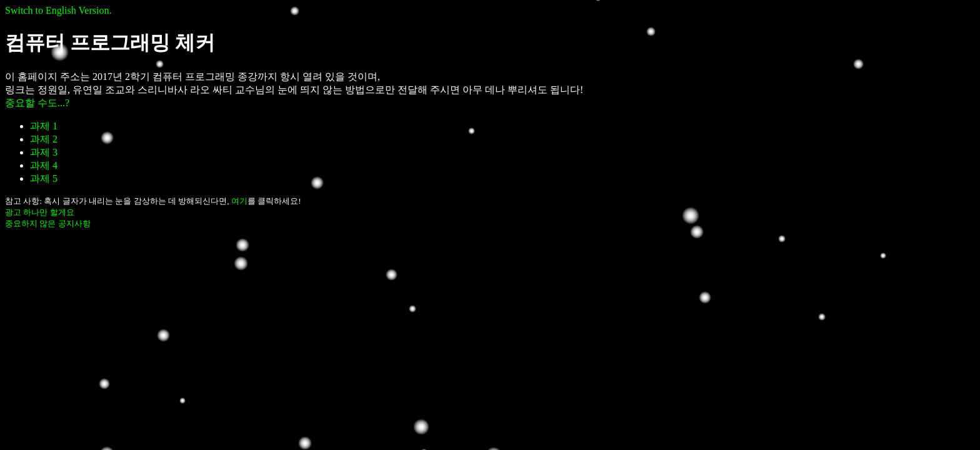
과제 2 (44, 139)
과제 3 (44, 152)
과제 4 (44, 165)
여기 (239, 201)
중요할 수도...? (37, 103)
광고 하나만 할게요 (40, 212)
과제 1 (44, 126)
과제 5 (44, 178)
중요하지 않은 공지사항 (48, 223)
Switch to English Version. (58, 10)
